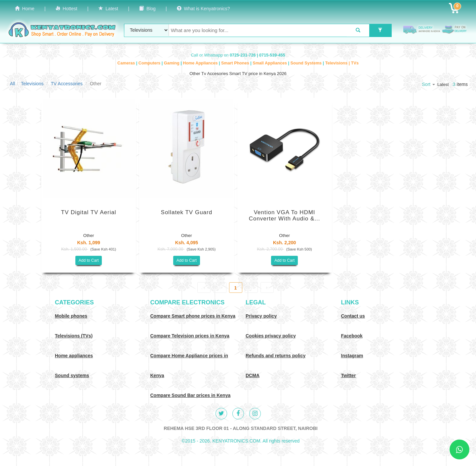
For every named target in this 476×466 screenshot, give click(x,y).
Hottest (66, 9)
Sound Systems (307, 63)
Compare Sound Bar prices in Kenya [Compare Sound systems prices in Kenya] (191, 395)
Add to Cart (89, 260)
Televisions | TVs (342, 63)
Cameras (127, 63)
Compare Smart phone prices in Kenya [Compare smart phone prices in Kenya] (193, 316)
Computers (150, 63)
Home (25, 9)
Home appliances (74, 356)
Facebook (352, 336)
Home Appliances (201, 63)
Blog (147, 9)
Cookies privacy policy (271, 336)
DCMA (253, 375)
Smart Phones (236, 63)
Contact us (353, 316)
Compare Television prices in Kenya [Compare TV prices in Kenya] (190, 336)
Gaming (172, 63)
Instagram (352, 356)
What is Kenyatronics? (203, 9)
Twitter (349, 375)
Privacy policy (261, 316)
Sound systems (72, 375)
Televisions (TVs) (74, 336)
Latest (108, 9)
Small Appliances (270, 63)
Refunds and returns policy (276, 356)
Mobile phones (71, 316)
